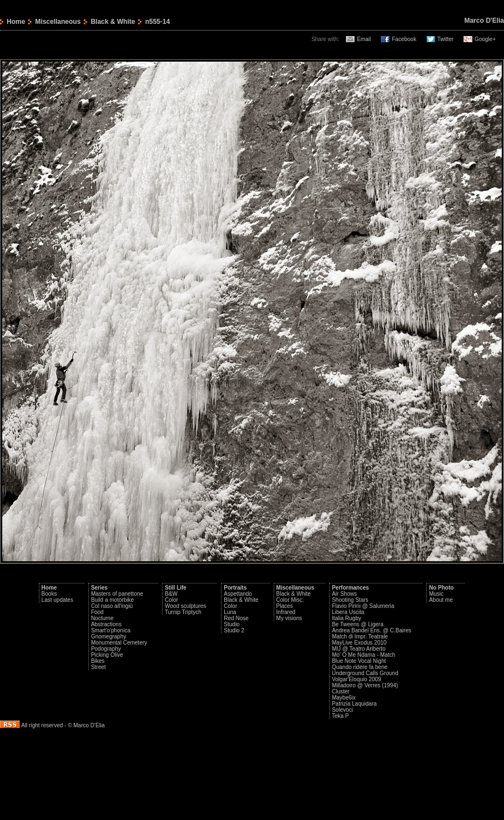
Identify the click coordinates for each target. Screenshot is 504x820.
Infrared (286, 612)
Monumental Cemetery (119, 643)
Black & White (113, 22)
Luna (230, 612)
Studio (231, 624)
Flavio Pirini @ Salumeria (363, 606)
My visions (289, 618)
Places (285, 606)
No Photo (441, 588)
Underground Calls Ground (365, 673)
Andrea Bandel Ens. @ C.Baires (372, 630)
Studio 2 (234, 630)
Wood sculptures (185, 606)
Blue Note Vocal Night (359, 661)
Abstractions (106, 624)
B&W (171, 594)
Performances (351, 588)
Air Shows (344, 594)
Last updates (57, 600)
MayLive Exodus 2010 (359, 643)
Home (16, 22)
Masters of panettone (117, 594)
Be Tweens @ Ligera (358, 624)
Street (99, 667)
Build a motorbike (112, 600)
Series (99, 588)
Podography (106, 649)
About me (441, 600)
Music (436, 594)
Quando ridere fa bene (360, 667)
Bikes (98, 661)
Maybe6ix (344, 698)
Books (49, 594)
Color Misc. (290, 600)
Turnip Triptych (183, 612)
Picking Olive (107, 655)
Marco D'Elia (484, 21)
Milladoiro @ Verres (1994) (365, 685)
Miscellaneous (58, 22)
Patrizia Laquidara (354, 704)
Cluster (341, 691)
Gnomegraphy (109, 637)
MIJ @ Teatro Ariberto (359, 649)
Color (172, 600)
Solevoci (342, 710)
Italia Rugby (347, 618)
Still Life (176, 588)
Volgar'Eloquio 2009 (357, 679)
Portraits (235, 588)
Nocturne (102, 618)
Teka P (341, 716)
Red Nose (236, 618)
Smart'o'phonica (111, 630)
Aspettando (238, 594)
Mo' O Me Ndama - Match (364, 655)
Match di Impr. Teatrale (360, 637)
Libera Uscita (348, 612)
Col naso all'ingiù (112, 606)
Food (97, 612)
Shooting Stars (350, 600)
